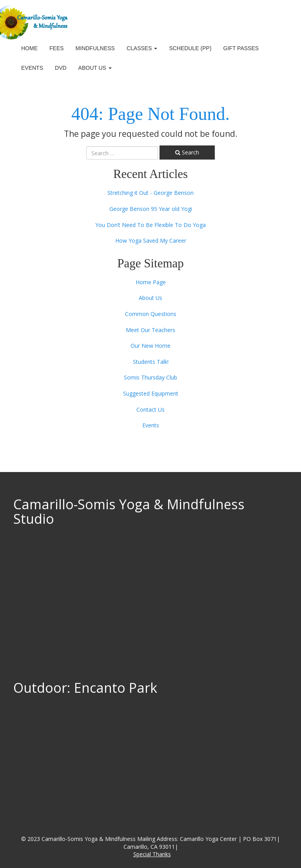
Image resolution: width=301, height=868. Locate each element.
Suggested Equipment (151, 393)
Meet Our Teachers (150, 330)
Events (32, 68)
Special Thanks (152, 854)
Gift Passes (241, 48)
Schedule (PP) (190, 48)
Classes (142, 48)
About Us (95, 68)
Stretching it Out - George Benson (150, 193)
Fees (57, 48)
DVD (61, 68)
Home (29, 48)
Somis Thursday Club (150, 377)
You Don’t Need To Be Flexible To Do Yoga (150, 225)
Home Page (151, 282)
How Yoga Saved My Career (151, 241)
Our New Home (150, 346)
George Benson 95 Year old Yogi (151, 209)
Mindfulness (95, 48)
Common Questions (151, 314)
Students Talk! (151, 362)
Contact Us (150, 409)
